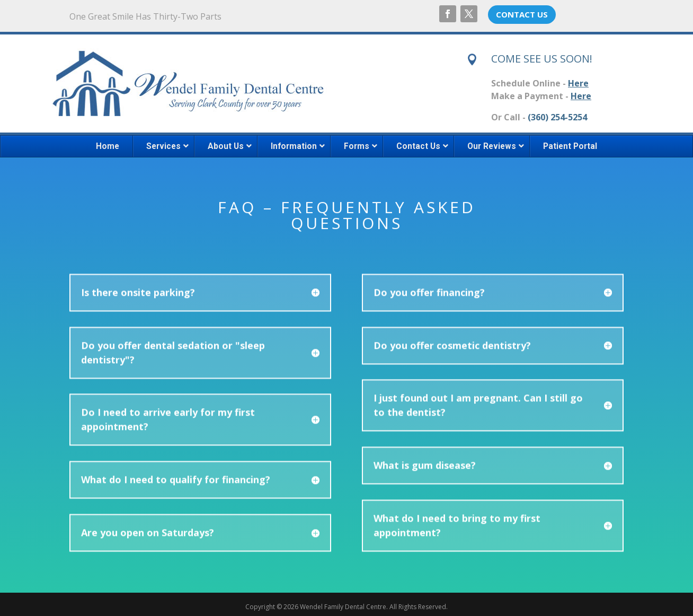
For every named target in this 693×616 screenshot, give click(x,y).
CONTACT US (522, 14)
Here (578, 83)
